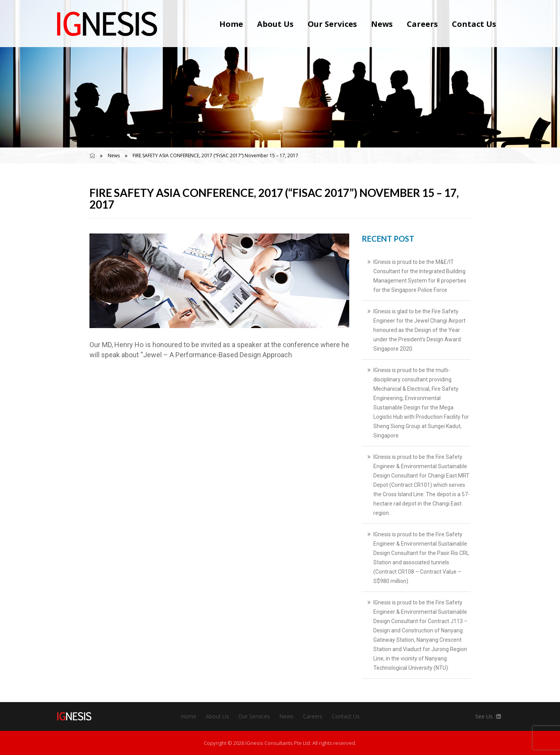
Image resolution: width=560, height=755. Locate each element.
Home (231, 24)
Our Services (332, 24)
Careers (422, 24)
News (382, 24)
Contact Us (474, 24)
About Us (275, 24)
